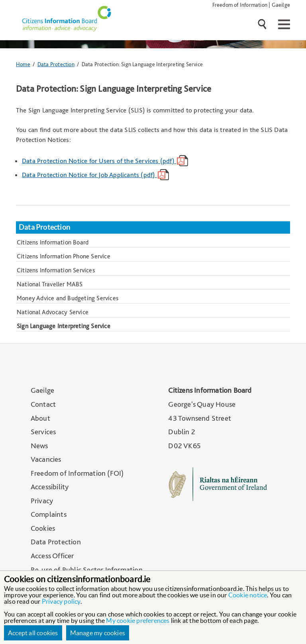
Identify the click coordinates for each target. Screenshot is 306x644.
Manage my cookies (98, 633)
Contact (43, 404)
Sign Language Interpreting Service (64, 326)
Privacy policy (61, 601)
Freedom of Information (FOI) (77, 473)
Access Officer (52, 556)
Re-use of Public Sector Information (87, 570)
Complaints (49, 514)
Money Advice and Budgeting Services (68, 298)
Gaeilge (281, 5)
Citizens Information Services (56, 270)
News (39, 446)
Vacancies (46, 459)
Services (43, 432)
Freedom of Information (240, 5)
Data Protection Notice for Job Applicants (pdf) (95, 175)
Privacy (42, 501)
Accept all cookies (33, 633)
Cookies (43, 528)
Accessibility (50, 487)
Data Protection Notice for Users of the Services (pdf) (105, 161)
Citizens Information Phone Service (64, 256)
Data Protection (56, 64)
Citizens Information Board (53, 242)
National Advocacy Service (53, 312)
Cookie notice (248, 595)
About (40, 418)
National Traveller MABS (50, 284)
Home (23, 64)
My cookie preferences (138, 620)
